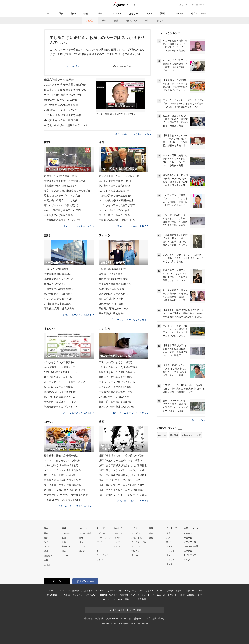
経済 (46, 538)
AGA (120, 599)
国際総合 (48, 556)
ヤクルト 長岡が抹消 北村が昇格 (63, 115)
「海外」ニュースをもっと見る (132, 226)
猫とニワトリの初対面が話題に (61, 475)
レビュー (101, 533)
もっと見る (198, 420)
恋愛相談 (124, 595)
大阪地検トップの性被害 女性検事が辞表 (66, 495)
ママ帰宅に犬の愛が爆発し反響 (116, 392)
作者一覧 (188, 538)
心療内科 (150, 591)
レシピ (151, 595)
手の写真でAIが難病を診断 (59, 215)
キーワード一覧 (191, 546)
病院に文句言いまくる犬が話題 (116, 362)
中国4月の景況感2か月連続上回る (117, 220)
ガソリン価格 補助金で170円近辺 (63, 95)
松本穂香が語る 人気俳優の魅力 (61, 455)
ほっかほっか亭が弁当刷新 (59, 387)
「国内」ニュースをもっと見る (77, 226)
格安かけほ (77, 595)
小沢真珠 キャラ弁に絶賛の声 (61, 120)
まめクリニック (115, 591)
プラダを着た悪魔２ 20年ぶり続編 (63, 485)
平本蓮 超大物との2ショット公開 (62, 500)
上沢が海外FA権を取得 (111, 304)
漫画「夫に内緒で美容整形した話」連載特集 (123, 475)
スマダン (136, 533)
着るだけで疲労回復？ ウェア (60, 402)
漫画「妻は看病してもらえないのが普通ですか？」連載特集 (124, 485)
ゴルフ (82, 546)
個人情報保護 (135, 619)
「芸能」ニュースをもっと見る (77, 315)
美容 (200, 595)
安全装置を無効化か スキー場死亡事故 (65, 181)
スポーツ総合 (85, 533)
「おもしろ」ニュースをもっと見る (129, 413)
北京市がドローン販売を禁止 (114, 186)
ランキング (178, 13)
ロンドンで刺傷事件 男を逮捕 (115, 181)
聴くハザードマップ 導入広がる (61, 205)
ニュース (47, 13)
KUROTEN (65, 591)
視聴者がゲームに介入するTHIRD (62, 407)
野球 (81, 538)
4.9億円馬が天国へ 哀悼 (112, 289)
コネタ (117, 538)
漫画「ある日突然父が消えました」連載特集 (123, 465)
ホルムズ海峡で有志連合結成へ (116, 195)
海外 (73, 13)
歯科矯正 (191, 595)
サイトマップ (190, 555)
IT (98, 546)
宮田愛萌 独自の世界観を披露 (61, 105)
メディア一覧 (190, 542)
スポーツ (100, 13)
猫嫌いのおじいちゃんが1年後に (116, 377)
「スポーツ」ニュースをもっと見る (129, 320)
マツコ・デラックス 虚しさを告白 (62, 470)
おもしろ (133, 13)
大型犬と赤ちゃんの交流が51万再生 (118, 367)
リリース (188, 533)
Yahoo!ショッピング (191, 435)
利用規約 (99, 619)
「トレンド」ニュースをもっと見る (75, 413)
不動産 (181, 595)
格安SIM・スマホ (194, 591)
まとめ (160, 20)
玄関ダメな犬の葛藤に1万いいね (116, 407)
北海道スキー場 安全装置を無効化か (65, 85)
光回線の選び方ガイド (82, 591)
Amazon (162, 435)
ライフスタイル (139, 542)
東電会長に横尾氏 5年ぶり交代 (61, 200)
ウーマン (142, 595)
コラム (149, 13)
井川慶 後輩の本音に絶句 (58, 304)
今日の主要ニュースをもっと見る (133, 134)
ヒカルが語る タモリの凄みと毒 (61, 465)
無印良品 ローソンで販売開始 (60, 392)
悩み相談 (113, 595)
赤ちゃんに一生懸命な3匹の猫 (115, 387)
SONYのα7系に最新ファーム (60, 397)
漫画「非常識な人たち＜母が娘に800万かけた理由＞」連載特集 (124, 455)
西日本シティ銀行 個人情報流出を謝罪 (65, 490)
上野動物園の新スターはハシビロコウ (65, 220)
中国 (46, 560)
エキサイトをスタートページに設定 (124, 610)
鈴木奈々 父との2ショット (58, 284)
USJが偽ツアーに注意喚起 (58, 294)
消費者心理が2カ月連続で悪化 (60, 176)
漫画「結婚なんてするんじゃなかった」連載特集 (124, 495)
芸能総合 (90, 20)
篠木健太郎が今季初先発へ (113, 294)
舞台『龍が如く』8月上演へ (59, 377)
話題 (151, 538)
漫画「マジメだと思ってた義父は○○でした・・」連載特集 (124, 480)
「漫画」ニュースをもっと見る (132, 501)
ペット (117, 546)
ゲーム (100, 542)
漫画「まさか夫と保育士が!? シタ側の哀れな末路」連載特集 (124, 490)
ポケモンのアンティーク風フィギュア (65, 382)
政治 (46, 542)
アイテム (160, 591)
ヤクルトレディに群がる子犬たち (117, 382)
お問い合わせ (158, 619)
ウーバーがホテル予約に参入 (114, 210)
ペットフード (109, 599)
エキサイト (201, 5)
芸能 (86, 13)
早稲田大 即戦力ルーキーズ (114, 309)
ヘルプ (187, 560)
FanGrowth (100, 591)
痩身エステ (130, 599)
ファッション (103, 555)
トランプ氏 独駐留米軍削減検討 (116, 200)
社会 (46, 533)
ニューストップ (187, 5)
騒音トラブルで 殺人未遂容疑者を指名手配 (67, 191)
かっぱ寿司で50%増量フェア (60, 367)
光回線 (67, 595)
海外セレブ (132, 20)
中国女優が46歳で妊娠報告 (59, 289)
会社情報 (89, 619)
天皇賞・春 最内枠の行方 (112, 269)
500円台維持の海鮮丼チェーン (61, 372)
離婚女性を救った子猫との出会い (117, 372)
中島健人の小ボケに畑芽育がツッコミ (66, 125)
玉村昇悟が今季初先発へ (112, 313)
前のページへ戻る (122, 66)
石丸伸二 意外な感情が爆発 (59, 309)
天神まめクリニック (134, 591)
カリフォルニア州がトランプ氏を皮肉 (119, 176)
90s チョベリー (139, 551)
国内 (61, 13)
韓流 (147, 20)
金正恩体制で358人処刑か (59, 80)
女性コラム (137, 538)
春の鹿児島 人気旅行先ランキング (62, 480)
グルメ (100, 551)
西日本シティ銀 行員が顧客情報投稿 (65, 90)
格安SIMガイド (54, 595)
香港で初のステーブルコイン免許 (62, 195)
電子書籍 (142, 599)
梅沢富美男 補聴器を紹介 (58, 274)
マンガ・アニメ (104, 538)
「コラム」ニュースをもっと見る (76, 506)
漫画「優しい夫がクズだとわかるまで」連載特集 (124, 470)
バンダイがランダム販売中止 (60, 362)
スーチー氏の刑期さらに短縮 (114, 215)
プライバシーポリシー (116, 619)
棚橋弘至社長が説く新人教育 (61, 100)
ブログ (170, 591)
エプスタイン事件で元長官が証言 (117, 205)
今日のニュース (199, 13)
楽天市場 (174, 435)
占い (133, 595)
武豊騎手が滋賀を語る (111, 274)
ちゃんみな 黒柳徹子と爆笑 (59, 299)
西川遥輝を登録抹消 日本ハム (115, 284)
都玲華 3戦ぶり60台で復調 (113, 279)
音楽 (116, 20)
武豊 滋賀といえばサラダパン (61, 110)
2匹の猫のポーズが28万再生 (114, 397)
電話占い (180, 591)
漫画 (162, 13)
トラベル (136, 546)
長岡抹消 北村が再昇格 (111, 299)
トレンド (117, 13)
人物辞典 (188, 551)
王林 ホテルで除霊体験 (57, 269)
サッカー (83, 542)
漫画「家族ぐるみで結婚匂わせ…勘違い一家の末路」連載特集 (124, 460)
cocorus (103, 595)
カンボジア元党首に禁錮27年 (114, 191)
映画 (104, 20)
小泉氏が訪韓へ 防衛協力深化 (60, 186)
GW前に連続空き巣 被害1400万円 (62, 210)
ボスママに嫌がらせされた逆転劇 (62, 460)
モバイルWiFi (91, 595)
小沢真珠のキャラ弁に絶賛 (59, 279)
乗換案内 (172, 595)
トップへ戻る (73, 66)
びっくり (118, 533)
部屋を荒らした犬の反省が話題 (116, 402)
